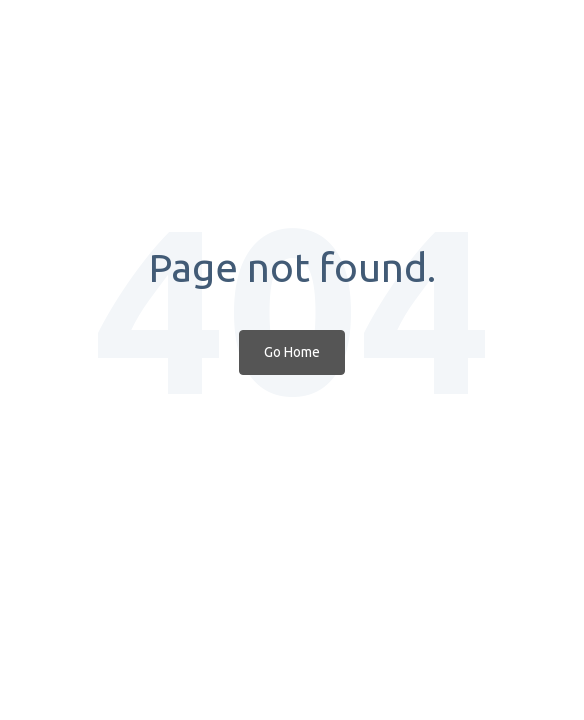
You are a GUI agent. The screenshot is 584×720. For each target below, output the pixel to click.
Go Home (292, 352)
